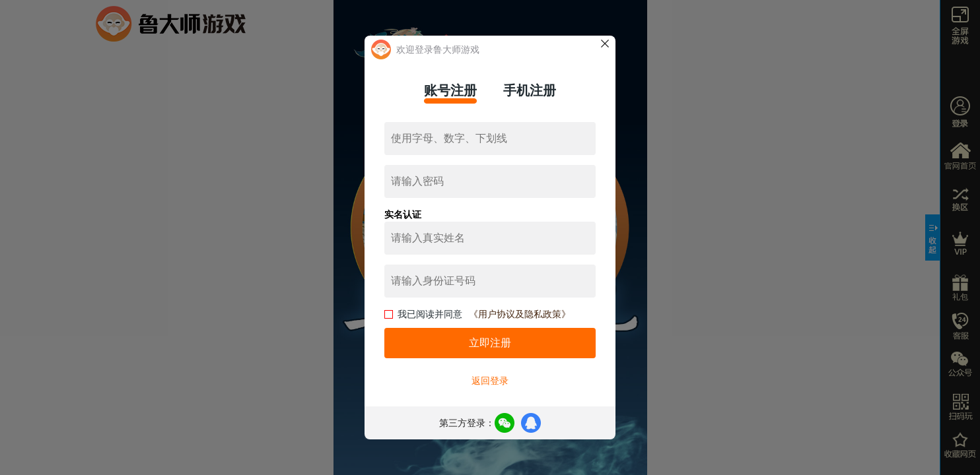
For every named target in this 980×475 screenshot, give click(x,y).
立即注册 (490, 343)
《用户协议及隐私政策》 (520, 314)
